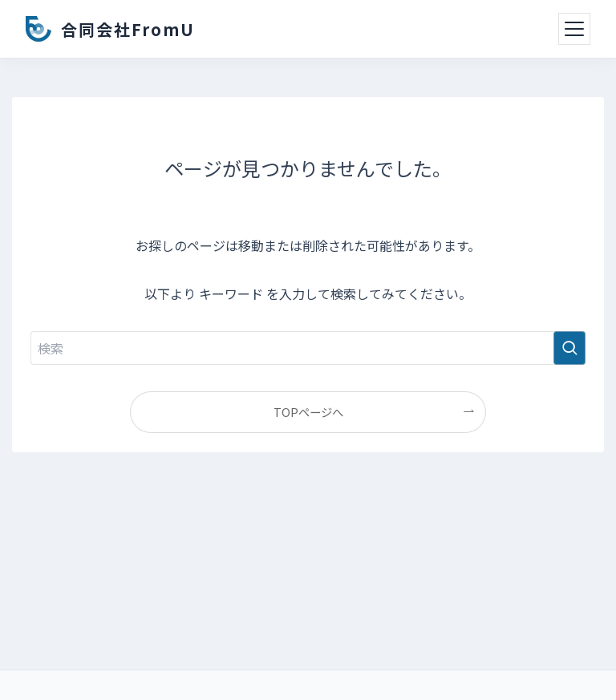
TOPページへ (308, 412)
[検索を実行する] (569, 348)
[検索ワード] (308, 348)
